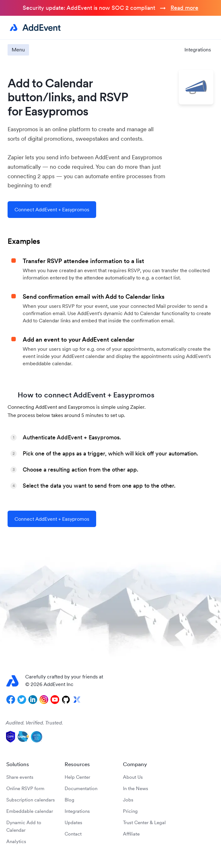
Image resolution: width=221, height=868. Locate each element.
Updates (73, 822)
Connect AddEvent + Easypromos (52, 209)
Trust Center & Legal (144, 822)
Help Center (77, 777)
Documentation (81, 788)
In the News (136, 788)
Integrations (198, 50)
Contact (73, 834)
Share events (20, 777)
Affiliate (131, 834)
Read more (184, 8)
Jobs (128, 800)
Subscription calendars (31, 800)
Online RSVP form (25, 788)
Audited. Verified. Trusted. (34, 723)
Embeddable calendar (30, 811)
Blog (70, 800)
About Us (133, 777)
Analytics (16, 841)
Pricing (130, 811)
